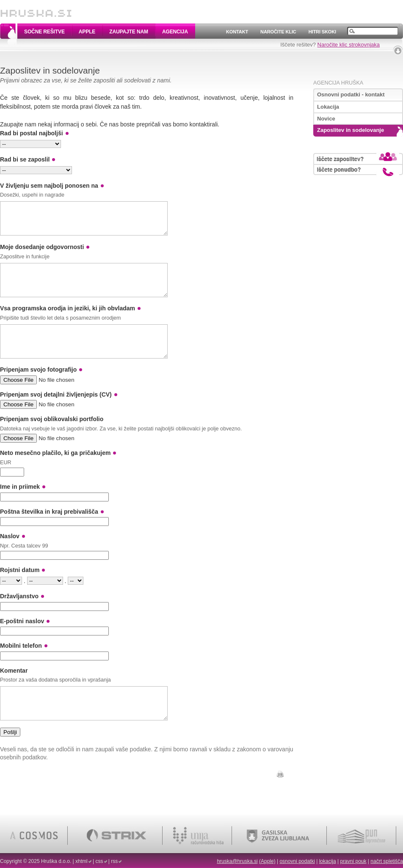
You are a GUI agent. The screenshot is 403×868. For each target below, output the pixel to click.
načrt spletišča (387, 861)
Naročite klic (278, 32)
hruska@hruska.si (237, 861)
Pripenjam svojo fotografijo (38, 389)
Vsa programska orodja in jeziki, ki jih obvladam (68, 321)
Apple (87, 32)
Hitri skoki (322, 32)
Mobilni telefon (21, 665)
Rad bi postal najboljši (32, 133)
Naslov (10, 555)
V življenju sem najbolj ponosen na (49, 186)
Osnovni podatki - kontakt (351, 94)
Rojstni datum (20, 589)
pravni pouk (353, 861)
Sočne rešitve (44, 32)
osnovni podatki (297, 861)
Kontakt (237, 32)
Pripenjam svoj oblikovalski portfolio (52, 438)
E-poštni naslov (22, 640)
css (99, 861)
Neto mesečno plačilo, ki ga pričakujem (55, 472)
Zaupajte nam (129, 32)
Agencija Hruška (338, 83)
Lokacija (328, 107)
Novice (326, 119)
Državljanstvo (19, 615)
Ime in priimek (20, 506)
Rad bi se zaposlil (25, 159)
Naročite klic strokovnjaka (349, 45)
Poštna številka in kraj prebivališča (49, 531)
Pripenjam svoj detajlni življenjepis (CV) (56, 413)
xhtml (81, 861)
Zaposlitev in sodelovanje (351, 130)
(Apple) (267, 861)
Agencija (175, 32)
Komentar (14, 690)
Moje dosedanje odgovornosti (42, 253)
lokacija (328, 861)
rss (114, 861)
